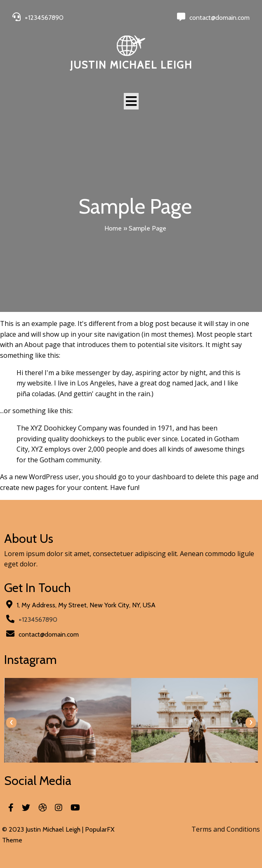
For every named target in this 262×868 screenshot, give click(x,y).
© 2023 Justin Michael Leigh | (44, 829)
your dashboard (161, 477)
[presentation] (11, 722)
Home (113, 228)
